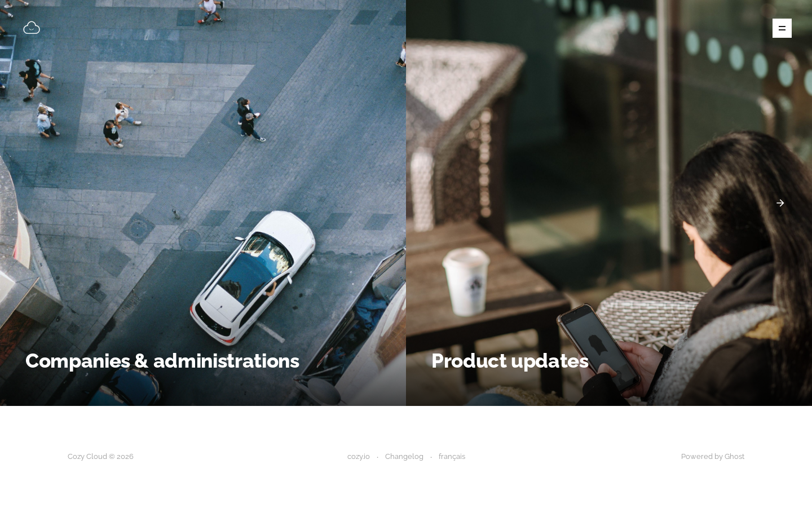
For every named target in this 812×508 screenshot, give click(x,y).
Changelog (404, 456)
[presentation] (780, 203)
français (452, 456)
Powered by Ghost (713, 456)
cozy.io (359, 456)
